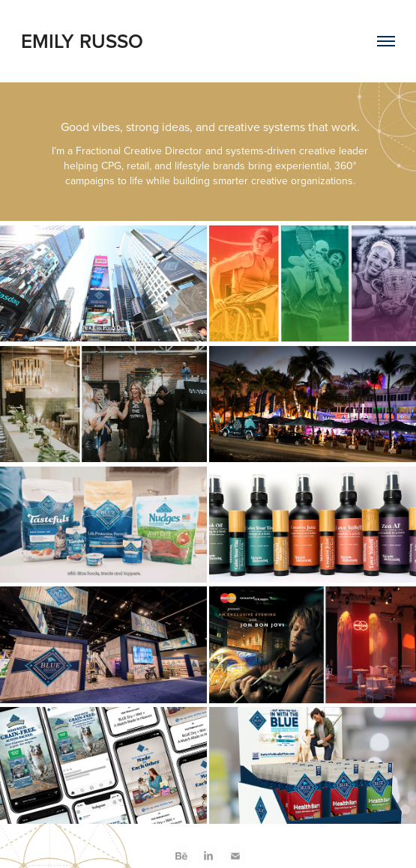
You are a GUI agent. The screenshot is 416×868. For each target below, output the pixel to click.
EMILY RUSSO (82, 41)
